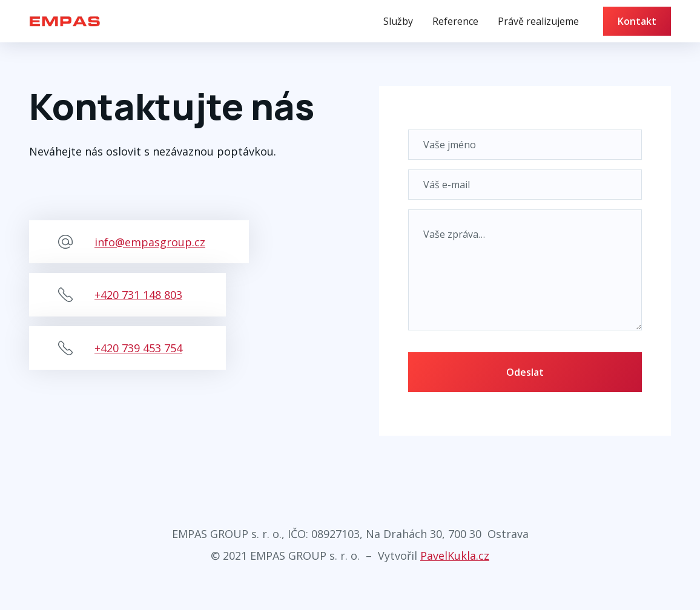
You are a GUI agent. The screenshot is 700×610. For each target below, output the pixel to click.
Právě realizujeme (538, 21)
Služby (398, 21)
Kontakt (637, 21)
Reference (455, 21)
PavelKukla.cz (455, 556)
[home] (65, 21)
